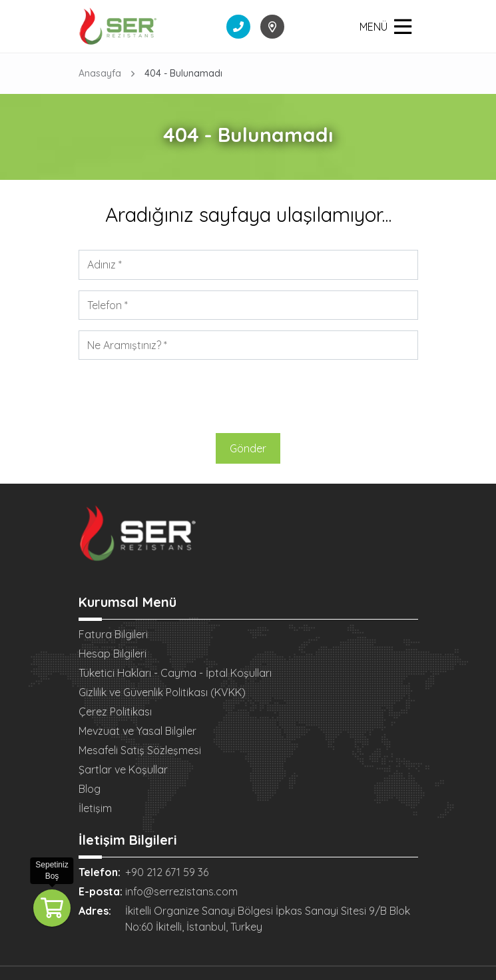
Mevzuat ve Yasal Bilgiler (137, 731)
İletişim (95, 808)
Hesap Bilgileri (113, 654)
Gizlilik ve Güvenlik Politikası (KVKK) (162, 692)
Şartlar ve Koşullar (123, 769)
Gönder (248, 448)
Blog (90, 789)
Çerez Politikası (115, 712)
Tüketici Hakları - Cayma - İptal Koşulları (175, 673)
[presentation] (248, 396)
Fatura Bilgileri (113, 634)
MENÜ (385, 27)
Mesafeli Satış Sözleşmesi (140, 750)
